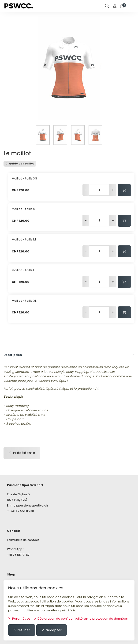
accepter (52, 630)
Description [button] (69, 355)
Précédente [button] (22, 453)
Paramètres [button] (19, 619)
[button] (107, 6)
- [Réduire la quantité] (86, 190)
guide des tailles (20, 164)
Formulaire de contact (23, 540)
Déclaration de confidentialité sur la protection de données (81, 619)
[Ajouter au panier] (124, 190)
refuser (22, 630)
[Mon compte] (115, 6)
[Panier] (122, 6)
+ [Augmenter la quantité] (113, 190)
